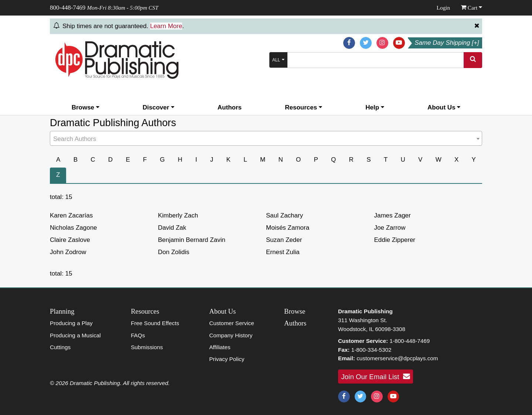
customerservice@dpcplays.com (397, 358)
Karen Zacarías (71, 215)
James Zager (393, 215)
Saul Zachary (284, 215)
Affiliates (220, 347)
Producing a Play (71, 323)
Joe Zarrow (390, 228)
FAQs (138, 335)
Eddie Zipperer (395, 240)
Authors (230, 107)
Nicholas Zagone (74, 228)
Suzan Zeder (284, 240)
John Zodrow (68, 252)
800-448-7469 (68, 8)
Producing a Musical (75, 335)
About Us (444, 107)
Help (375, 107)
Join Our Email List (376, 377)
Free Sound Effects (155, 323)
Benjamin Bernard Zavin (192, 240)
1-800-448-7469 (410, 341)
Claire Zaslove (70, 240)
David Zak (172, 228)
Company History (231, 335)
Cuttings (60, 347)
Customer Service (232, 323)
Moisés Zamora (288, 228)
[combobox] (266, 139)
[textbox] (266, 139)
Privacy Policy (227, 359)
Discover (158, 107)
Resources (303, 107)
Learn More (166, 26)
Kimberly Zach (178, 215)
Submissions (147, 347)
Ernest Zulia (283, 252)
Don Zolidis (174, 252)
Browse (86, 107)
